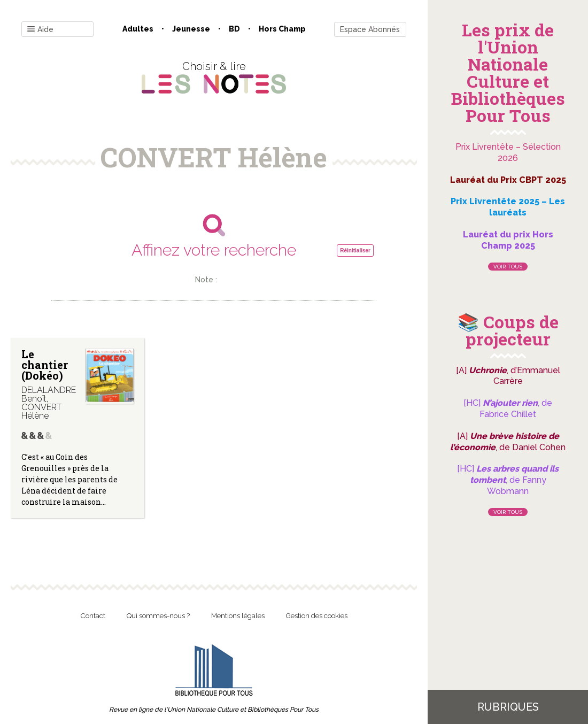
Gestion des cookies (317, 616)
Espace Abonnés (370, 29)
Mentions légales (238, 616)
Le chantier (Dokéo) (45, 365)
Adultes (138, 29)
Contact (93, 616)
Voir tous (508, 267)
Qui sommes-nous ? (158, 616)
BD (234, 29)
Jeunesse (191, 29)
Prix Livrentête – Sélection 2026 (508, 152)
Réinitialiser (355, 251)
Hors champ (282, 29)
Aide (40, 30)
